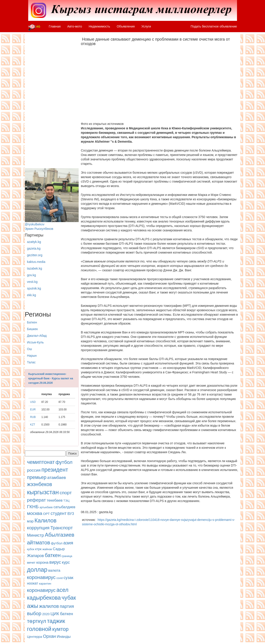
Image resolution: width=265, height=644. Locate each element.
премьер (37, 477)
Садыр (59, 549)
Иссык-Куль (35, 342)
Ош (30, 349)
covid (60, 578)
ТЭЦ (66, 501)
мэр (30, 521)
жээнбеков (40, 484)
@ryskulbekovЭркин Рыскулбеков (52, 199)
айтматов (39, 543)
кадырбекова (44, 598)
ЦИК (55, 614)
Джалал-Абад (37, 336)
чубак (69, 598)
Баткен (32, 322)
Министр (36, 535)
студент (59, 513)
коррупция (38, 528)
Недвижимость (99, 26)
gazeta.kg (34, 248)
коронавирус (41, 577)
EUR (33, 410)
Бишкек (32, 329)
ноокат (33, 583)
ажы (33, 606)
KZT (33, 425)
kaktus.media (36, 262)
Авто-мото (75, 26)
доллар (37, 570)
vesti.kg (32, 282)
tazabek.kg (35, 268)
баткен (53, 555)
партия (67, 606)
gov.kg (32, 275)
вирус (55, 562)
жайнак (47, 549)
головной (39, 629)
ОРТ (46, 514)
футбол (64, 462)
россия (34, 470)
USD (33, 402)
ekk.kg (32, 295)
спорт (66, 493)
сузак (68, 578)
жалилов (49, 606)
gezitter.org (35, 255)
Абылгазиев (60, 535)
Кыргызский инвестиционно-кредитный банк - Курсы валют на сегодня (51, 378)
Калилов (45, 520)
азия (68, 543)
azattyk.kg (34, 242)
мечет (31, 563)
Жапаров (36, 556)
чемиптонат (41, 462)
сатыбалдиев (64, 507)
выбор (34, 613)
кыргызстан (43, 492)
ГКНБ (33, 507)
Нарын (32, 356)
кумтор (60, 629)
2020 (46, 614)
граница (67, 556)
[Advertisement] (52, 102)
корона (42, 562)
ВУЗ (71, 514)
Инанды (64, 637)
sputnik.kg (34, 288)
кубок (31, 549)
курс (66, 562)
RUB (33, 417)
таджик (56, 621)
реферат (37, 500)
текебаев (55, 500)
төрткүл (37, 621)
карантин (45, 584)
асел (62, 590)
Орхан (49, 636)
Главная (55, 26)
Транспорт (62, 528)
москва (35, 513)
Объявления (126, 26)
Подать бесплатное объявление (214, 26)
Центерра (35, 637)
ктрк (38, 549)
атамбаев (57, 478)
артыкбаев (46, 507)
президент (55, 470)
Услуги (146, 26)
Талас (31, 362)
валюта (54, 570)
